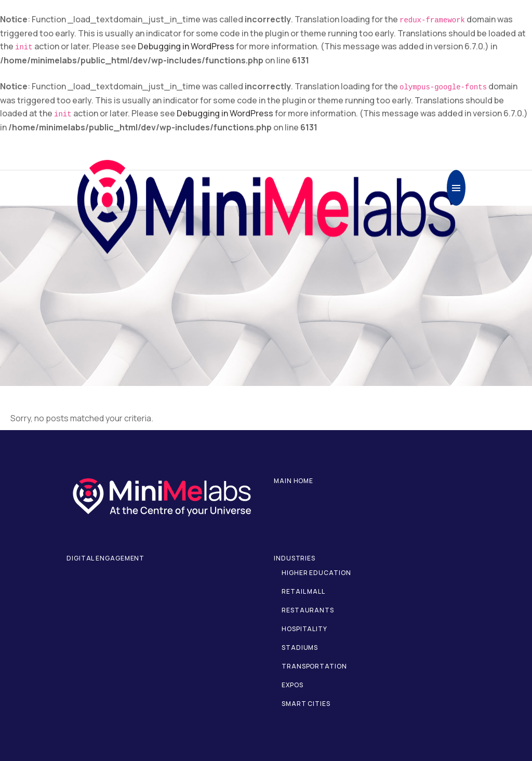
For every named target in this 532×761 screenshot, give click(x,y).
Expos (292, 685)
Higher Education (316, 573)
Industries (295, 558)
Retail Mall (303, 591)
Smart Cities (306, 704)
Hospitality (304, 629)
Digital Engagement (105, 558)
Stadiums (300, 647)
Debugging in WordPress (186, 46)
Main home (294, 481)
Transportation (314, 666)
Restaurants (308, 610)
